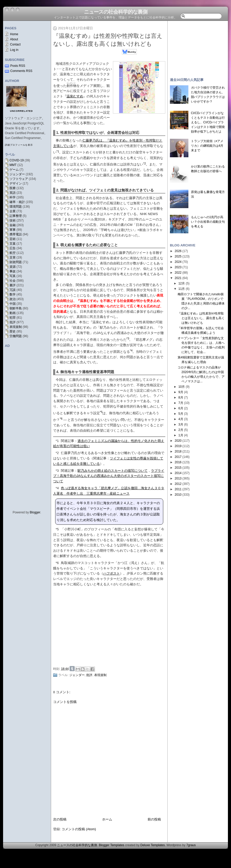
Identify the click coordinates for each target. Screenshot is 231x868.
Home (14, 34)
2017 (178, 457)
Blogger (35, 512)
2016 (178, 462)
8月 (181, 398)
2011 (178, 489)
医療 (13, 188)
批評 (13, 322)
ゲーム (14, 170)
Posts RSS (18, 66)
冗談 (13, 290)
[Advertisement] (198, 47)
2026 (178, 251)
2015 (178, 468)
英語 (13, 193)
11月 (182, 289)
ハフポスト (112, 573)
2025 (178, 256)
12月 (182, 283)
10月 (182, 387)
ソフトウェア (19, 179)
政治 (13, 299)
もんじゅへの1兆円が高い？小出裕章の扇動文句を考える (208, 222)
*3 (57, 471)
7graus (191, 845)
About (14, 39)
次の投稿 (60, 819)
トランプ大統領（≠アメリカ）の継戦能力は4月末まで (207, 146)
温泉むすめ (75, 96)
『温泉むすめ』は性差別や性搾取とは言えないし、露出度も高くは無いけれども (201, 318)
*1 (57, 441)
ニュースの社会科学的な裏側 (116, 12)
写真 (13, 276)
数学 (13, 294)
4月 (181, 419)
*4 (57, 488)
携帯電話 (16, 234)
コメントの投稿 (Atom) (79, 829)
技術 (13, 220)
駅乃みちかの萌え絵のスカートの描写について (113, 471)
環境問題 (16, 207)
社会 (13, 281)
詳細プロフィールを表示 (19, 145)
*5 (57, 529)
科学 (13, 197)
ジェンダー (17, 174)
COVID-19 (17, 160)
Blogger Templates (112, 845)
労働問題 (16, 336)
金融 (13, 225)
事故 (13, 271)
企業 (13, 211)
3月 (181, 424)
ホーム (107, 819)
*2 (57, 453)
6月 (181, 408)
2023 (178, 267)
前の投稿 (154, 819)
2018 (178, 451)
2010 (178, 495)
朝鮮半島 (16, 308)
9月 (181, 392)
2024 (178, 262)
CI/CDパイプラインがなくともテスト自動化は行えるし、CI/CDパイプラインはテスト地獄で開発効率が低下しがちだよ (208, 122)
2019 (178, 446)
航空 (13, 253)
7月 (181, 403)
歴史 (13, 331)
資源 (13, 267)
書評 (13, 285)
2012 (178, 484)
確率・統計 (17, 202)
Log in (14, 50)
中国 (13, 304)
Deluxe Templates (153, 845)
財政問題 (16, 262)
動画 (13, 313)
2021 (178, 278)
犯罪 (13, 318)
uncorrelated (21, 111)
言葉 (13, 244)
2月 (181, 430)
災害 (13, 257)
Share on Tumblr (72, 669)
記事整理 (16, 216)
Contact (15, 44)
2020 (178, 441)
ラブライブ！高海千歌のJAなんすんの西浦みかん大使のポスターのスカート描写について (109, 476)
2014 (178, 473)
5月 (181, 414)
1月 (181, 435)
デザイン (16, 183)
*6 (57, 563)
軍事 (13, 230)
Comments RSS (21, 71)
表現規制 (16, 327)
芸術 (13, 239)
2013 (178, 478)
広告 (13, 248)
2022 (178, 273)
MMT (13, 165)
